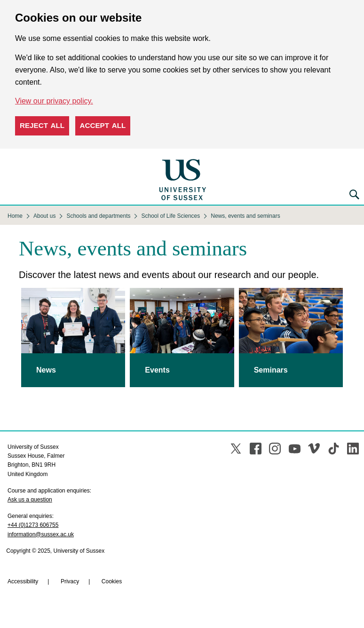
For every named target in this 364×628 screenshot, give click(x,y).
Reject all (42, 125)
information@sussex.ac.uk (41, 534)
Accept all (103, 125)
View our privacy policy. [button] (54, 101)
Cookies (112, 581)
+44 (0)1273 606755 (33, 525)
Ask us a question (30, 500)
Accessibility (23, 581)
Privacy (70, 581)
